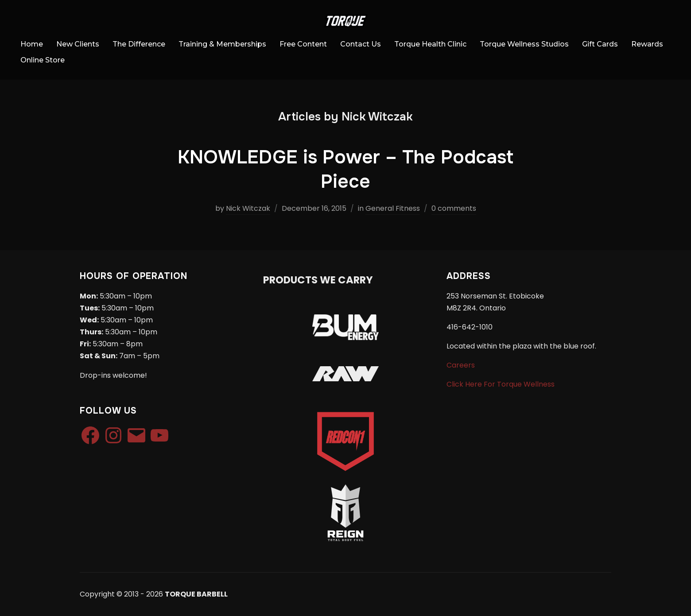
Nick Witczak (248, 208)
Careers (461, 365)
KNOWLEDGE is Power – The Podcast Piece (345, 169)
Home (32, 44)
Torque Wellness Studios (524, 44)
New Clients (78, 44)
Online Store (43, 60)
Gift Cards (600, 44)
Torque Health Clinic (430, 44)
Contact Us (361, 44)
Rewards (647, 44)
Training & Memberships (222, 44)
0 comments (454, 208)
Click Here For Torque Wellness (501, 384)
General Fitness (393, 208)
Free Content (303, 44)
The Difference (139, 44)
